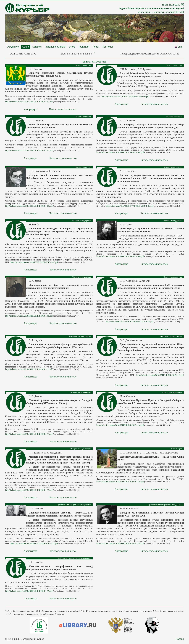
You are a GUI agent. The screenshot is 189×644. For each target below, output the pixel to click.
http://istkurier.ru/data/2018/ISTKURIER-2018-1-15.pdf (29, 490)
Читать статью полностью (63, 109)
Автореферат (31, 109)
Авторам (37, 47)
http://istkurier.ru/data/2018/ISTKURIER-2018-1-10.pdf (129, 322)
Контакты (108, 47)
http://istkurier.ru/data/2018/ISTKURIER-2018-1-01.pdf (29, 102)
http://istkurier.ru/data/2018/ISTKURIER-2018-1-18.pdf (120, 543)
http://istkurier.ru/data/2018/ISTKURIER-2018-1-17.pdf (34, 543)
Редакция (84, 47)
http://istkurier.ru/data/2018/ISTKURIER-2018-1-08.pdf (120, 256)
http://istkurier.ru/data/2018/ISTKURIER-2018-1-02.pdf (125, 96)
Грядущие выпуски (55, 47)
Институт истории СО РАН (169, 12)
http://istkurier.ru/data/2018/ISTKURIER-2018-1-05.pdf (29, 206)
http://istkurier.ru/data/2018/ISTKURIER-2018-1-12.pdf (160, 375)
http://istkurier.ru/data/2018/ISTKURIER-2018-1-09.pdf (29, 316)
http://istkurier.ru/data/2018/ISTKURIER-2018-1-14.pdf (120, 425)
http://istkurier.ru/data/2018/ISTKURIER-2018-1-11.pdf (29, 369)
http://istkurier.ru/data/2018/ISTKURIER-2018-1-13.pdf (29, 434)
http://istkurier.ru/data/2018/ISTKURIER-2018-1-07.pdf (34, 262)
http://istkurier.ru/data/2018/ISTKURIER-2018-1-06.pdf (129, 206)
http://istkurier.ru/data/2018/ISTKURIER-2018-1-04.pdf (120, 152)
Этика (72, 47)
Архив (25, 47)
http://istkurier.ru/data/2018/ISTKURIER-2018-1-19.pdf (29, 591)
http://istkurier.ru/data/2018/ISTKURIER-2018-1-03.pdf (29, 151)
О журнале (13, 47)
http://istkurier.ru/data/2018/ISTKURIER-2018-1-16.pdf (120, 482)
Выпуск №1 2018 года (95, 62)
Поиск (96, 47)
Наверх (180, 639)
